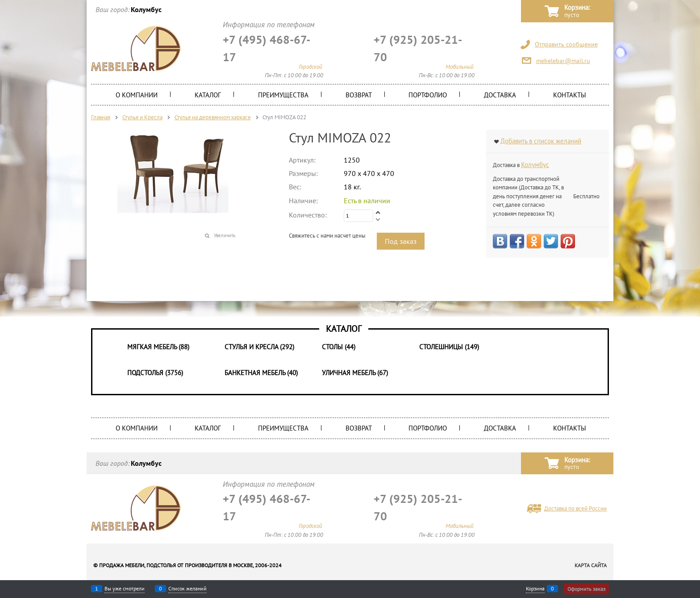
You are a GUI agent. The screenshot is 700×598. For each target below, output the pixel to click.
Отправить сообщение (566, 44)
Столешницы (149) (449, 347)
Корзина (535, 589)
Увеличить (225, 235)
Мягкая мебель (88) (158, 347)
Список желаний (187, 589)
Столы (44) (339, 347)
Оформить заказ (586, 589)
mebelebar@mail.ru (563, 61)
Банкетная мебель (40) (261, 373)
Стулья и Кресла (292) (259, 347)
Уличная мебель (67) (355, 373)
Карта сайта (591, 565)
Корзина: (577, 11)
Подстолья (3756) (155, 373)
